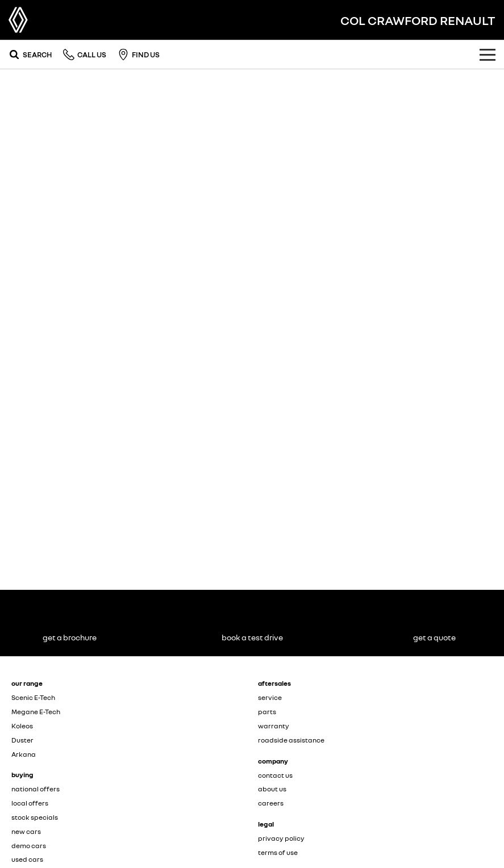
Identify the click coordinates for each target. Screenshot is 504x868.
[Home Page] (18, 20)
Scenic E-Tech (33, 697)
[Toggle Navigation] (488, 54)
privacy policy (281, 838)
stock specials (35, 817)
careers (271, 803)
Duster (22, 740)
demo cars (29, 846)
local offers (30, 803)
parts (267, 712)
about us (272, 789)
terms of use (278, 852)
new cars (26, 831)
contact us (275, 775)
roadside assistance (291, 740)
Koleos (22, 726)
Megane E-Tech (36, 712)
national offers (36, 789)
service (270, 697)
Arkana (24, 754)
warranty (274, 726)
